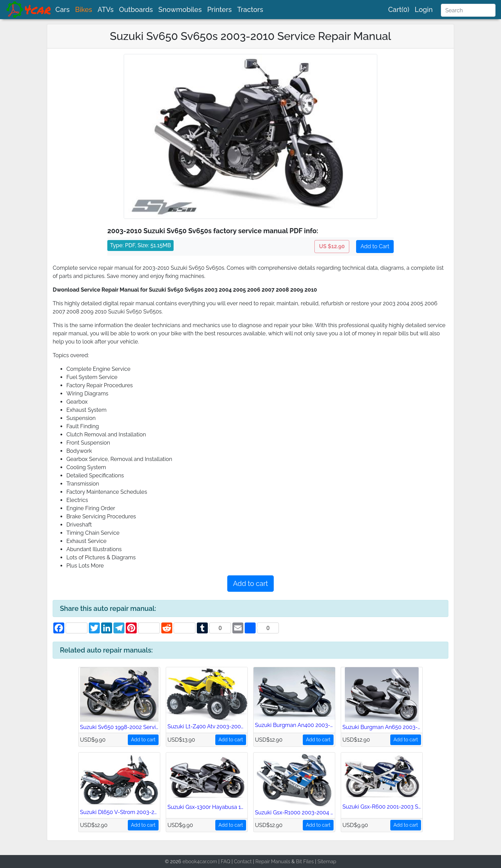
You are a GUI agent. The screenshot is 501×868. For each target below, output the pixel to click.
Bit (299, 861)
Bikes (84, 10)
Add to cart (251, 584)
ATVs (106, 10)
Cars (63, 10)
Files (308, 861)
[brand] (29, 10)
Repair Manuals (273, 861)
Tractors (250, 10)
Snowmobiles (180, 10)
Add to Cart (375, 246)
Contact (243, 861)
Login (424, 10)
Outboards (136, 10)
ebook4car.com (200, 861)
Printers (219, 10)
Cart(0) (399, 10)
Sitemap (327, 861)
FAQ (226, 861)
